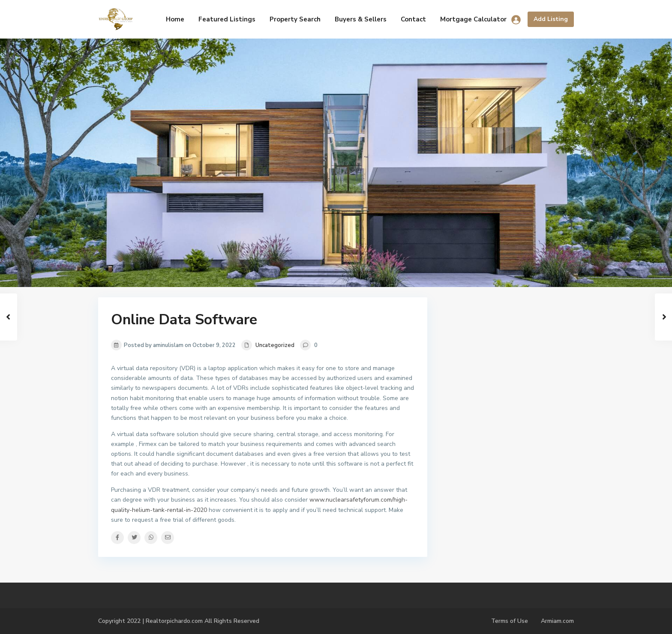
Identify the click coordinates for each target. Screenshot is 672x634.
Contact (413, 19)
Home (175, 19)
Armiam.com (557, 621)
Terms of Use (510, 621)
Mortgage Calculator (473, 19)
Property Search (295, 19)
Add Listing (551, 19)
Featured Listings (227, 19)
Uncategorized (275, 345)
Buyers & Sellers (361, 19)
